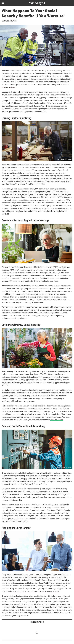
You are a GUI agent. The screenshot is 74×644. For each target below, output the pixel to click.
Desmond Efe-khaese (10, 20)
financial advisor (57, 420)
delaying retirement (9, 87)
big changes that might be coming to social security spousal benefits (33, 591)
